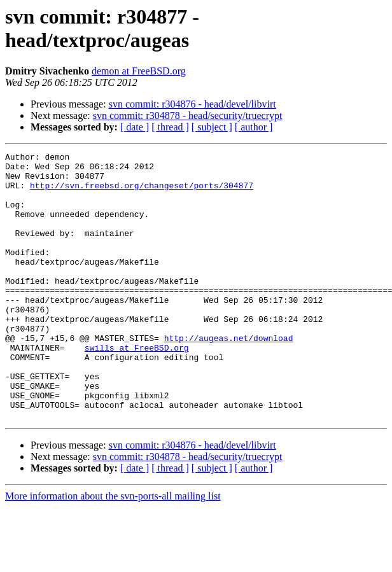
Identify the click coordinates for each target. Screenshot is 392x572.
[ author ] (254, 127)
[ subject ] (212, 127)
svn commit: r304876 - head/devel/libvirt (192, 104)
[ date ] (135, 127)
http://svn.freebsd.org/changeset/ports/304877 (142, 193)
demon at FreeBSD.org (139, 71)
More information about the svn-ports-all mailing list (113, 549)
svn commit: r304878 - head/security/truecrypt (188, 115)
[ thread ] (170, 127)
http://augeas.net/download (229, 376)
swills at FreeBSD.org (137, 387)
